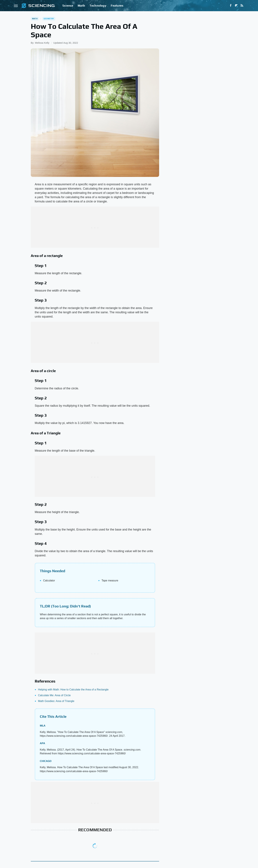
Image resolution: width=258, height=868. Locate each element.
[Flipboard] (236, 6)
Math (81, 6)
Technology (98, 6)
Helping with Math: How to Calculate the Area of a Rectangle (73, 690)
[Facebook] (231, 6)
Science (68, 6)
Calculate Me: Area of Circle (54, 695)
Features (117, 6)
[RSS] (242, 6)
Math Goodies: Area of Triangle (56, 701)
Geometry (49, 19)
